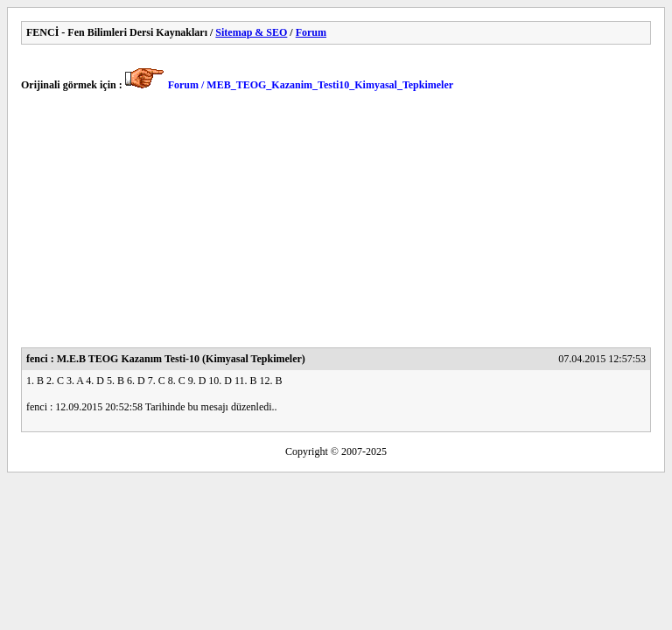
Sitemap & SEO (251, 32)
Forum (311, 32)
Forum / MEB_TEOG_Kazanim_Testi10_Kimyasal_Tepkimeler (311, 85)
